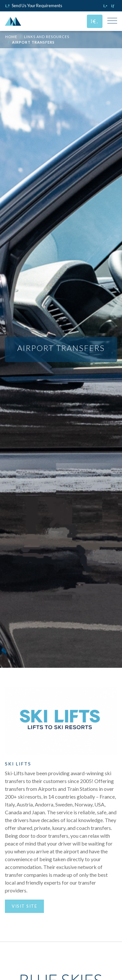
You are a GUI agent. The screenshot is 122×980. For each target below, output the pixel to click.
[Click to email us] (114, 6)
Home (11, 37)
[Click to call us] (106, 6)
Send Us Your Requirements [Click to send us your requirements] (34, 6)
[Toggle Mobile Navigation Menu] (112, 21)
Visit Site (24, 906)
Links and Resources (47, 37)
